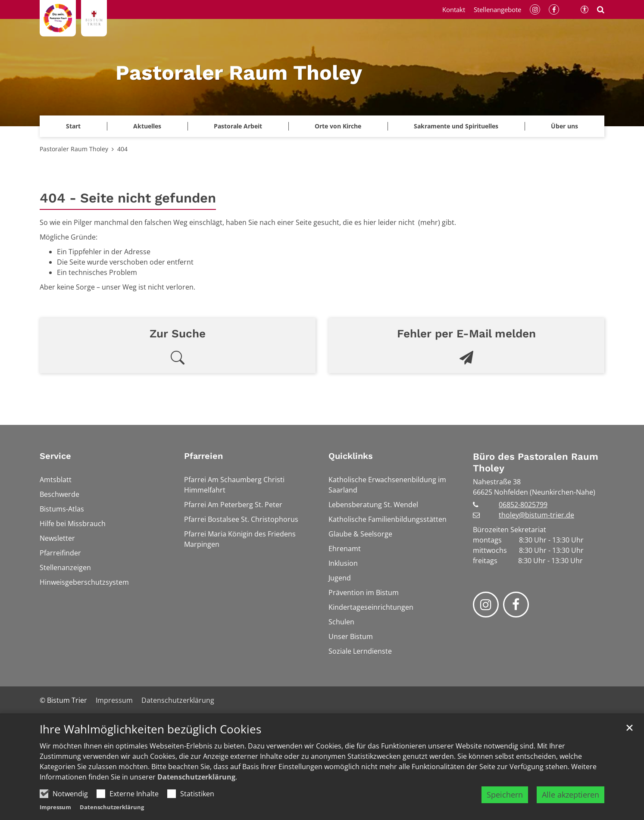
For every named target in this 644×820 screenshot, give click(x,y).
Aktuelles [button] (147, 126)
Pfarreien (203, 456)
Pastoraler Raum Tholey (74, 149)
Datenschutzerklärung (196, 777)
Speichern (505, 795)
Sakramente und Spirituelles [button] (456, 126)
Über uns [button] (564, 126)
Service (55, 456)
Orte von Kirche (338, 126)
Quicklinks (351, 456)
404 (122, 149)
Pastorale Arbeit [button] (238, 126)
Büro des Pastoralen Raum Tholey (536, 463)
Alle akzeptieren (571, 795)
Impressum (55, 807)
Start (73, 126)
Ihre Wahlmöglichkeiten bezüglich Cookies (150, 729)
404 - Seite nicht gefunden (128, 198)
